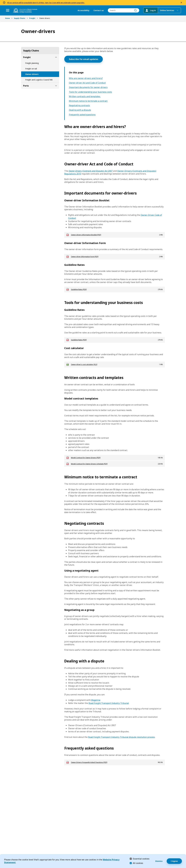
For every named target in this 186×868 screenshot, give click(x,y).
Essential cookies (141, 859)
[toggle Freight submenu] (56, 57)
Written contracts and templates (85, 96)
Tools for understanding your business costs (90, 92)
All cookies (138, 863)
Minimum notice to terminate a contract (88, 101)
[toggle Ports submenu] (56, 86)
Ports (26, 86)
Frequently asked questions (82, 115)
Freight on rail (31, 69)
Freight (32, 18)
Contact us (98, 10)
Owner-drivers (32, 74)
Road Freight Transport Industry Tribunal (109, 703)
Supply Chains (20, 18)
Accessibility (83, 10)
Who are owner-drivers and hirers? (86, 78)
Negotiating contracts (79, 106)
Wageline (96, 700)
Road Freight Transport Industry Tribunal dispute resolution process (121, 737)
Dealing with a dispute (80, 110)
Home (8, 18)
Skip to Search (1, 1)
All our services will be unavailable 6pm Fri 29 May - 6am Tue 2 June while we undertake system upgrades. (46, 3)
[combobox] (123, 10)
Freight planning (32, 63)
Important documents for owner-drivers (88, 87)
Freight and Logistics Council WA (39, 80)
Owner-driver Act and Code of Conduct (87, 83)
